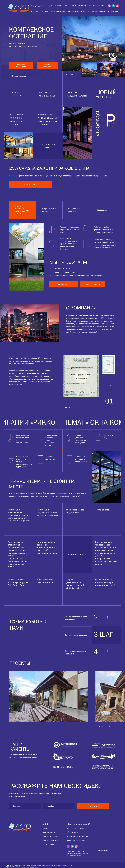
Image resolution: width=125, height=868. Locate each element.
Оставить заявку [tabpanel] (77, 554)
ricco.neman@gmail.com (77, 836)
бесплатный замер (48, 145)
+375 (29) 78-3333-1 (97, 6)
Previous (67, 74)
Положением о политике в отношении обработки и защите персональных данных (77, 853)
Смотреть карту (104, 850)
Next (76, 74)
